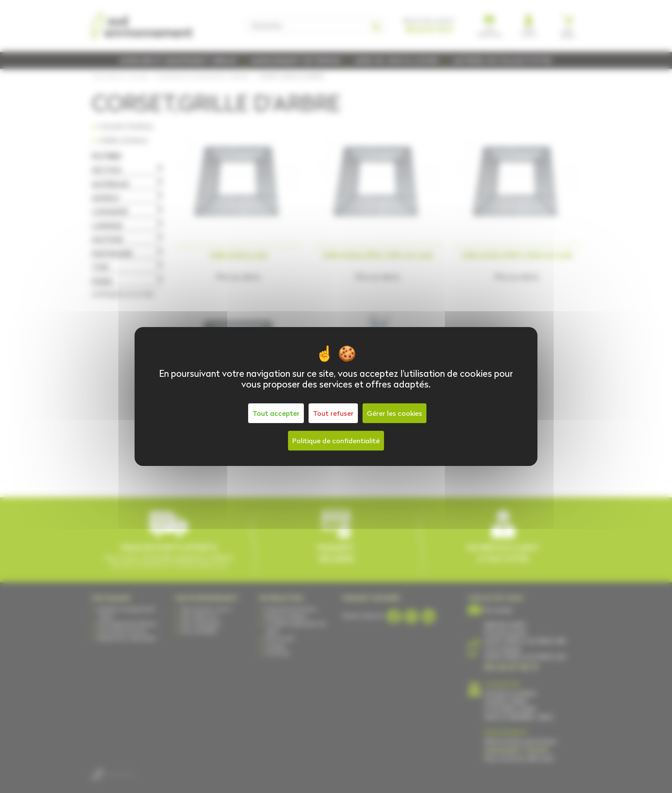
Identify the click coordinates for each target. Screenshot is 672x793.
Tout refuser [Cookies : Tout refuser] (333, 413)
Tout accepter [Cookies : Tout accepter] (276, 413)
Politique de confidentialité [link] (336, 441)
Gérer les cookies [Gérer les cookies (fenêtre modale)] (394, 413)
